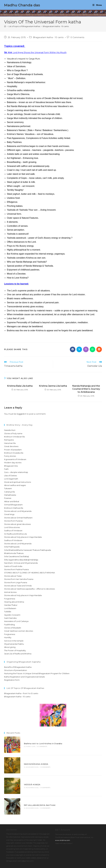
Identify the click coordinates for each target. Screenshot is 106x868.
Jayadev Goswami (12, 615)
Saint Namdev (10, 618)
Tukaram (8, 488)
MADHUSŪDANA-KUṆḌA (32, 758)
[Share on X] (79, 349)
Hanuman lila (10, 443)
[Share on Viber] (86, 349)
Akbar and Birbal (12, 501)
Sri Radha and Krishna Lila (15, 534)
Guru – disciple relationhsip (16, 472)
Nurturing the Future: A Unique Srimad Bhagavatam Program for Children (37, 673)
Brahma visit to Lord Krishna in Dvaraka (39, 742)
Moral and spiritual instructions (18, 482)
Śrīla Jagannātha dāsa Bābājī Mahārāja (21, 560)
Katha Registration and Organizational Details (24, 677)
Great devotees (11, 446)
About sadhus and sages (15, 485)
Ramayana (9, 440)
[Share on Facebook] (73, 349)
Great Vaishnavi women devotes (19, 631)
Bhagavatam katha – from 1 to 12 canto (21, 693)
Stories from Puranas (13, 521)
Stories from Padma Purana (16, 569)
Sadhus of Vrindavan (13, 531)
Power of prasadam (13, 450)
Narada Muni (10, 430)
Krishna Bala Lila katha (20, 386)
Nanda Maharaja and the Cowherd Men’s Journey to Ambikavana (86, 389)
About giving (10, 647)
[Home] (5, 26)
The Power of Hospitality (15, 650)
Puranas (8, 498)
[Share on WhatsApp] (92, 349)
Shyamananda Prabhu (14, 644)
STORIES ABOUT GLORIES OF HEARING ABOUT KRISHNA (29, 573)
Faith (6, 469)
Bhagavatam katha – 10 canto (17, 697)
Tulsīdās (8, 612)
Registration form (12, 680)
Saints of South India (13, 566)
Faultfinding (9, 625)
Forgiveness (10, 599)
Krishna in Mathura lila (14, 508)
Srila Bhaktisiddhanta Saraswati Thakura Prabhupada (28, 550)
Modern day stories (13, 463)
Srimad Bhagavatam (13, 505)
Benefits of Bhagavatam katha (18, 667)
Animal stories (10, 592)
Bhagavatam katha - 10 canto (56, 26)
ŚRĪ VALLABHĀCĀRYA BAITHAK (35, 792)
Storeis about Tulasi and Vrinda (18, 586)
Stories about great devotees (17, 524)
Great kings (9, 514)
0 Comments (77, 37)
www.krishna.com (63, 825)
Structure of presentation (16, 670)
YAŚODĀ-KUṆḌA (28, 775)
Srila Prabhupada (12, 547)
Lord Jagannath (11, 479)
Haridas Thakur (11, 605)
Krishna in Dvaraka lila (14, 453)
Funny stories (10, 456)
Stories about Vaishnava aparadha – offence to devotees (29, 589)
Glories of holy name (13, 433)
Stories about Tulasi (13, 576)
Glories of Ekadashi (13, 628)
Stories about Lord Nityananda (18, 511)
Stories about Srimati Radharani (18, 518)
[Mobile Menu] (97, 5)
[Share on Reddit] (99, 349)
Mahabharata (10, 495)
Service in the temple (14, 641)
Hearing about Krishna (14, 602)
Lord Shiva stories (12, 527)
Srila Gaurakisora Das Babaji (16, 556)
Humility (8, 637)
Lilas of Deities (10, 476)
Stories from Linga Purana (16, 582)
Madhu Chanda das (22, 5)
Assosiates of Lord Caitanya (16, 621)
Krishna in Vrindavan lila (14, 437)
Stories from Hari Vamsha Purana (19, 579)
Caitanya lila (9, 492)
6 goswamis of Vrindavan (15, 459)
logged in (22, 414)
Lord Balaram (10, 608)
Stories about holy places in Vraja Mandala (23, 537)
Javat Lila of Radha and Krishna (18, 654)
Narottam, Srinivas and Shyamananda (21, 563)
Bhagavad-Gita (11, 466)
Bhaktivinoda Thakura (14, 553)
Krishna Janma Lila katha (53, 386)
